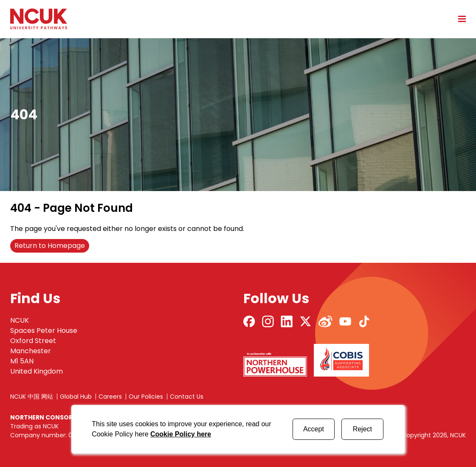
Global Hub (76, 397)
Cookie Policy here (181, 434)
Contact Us (187, 397)
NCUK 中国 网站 (32, 397)
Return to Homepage (50, 246)
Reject (362, 429)
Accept (314, 429)
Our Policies (146, 397)
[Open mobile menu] (459, 19)
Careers (110, 397)
